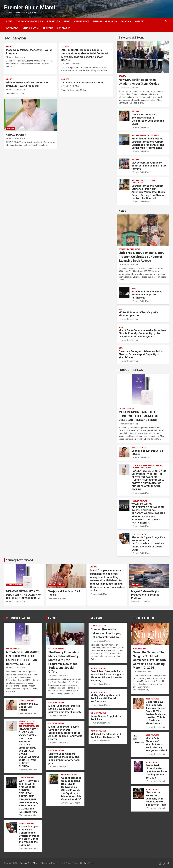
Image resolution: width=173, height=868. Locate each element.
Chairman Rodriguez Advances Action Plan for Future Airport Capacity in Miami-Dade (141, 354)
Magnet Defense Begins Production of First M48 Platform (145, 595)
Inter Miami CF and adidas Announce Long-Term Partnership (147, 295)
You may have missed (19, 560)
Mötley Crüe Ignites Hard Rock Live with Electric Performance (105, 698)
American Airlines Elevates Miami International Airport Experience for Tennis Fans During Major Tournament (148, 143)
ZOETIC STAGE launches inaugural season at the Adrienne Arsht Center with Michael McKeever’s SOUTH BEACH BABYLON (86, 55)
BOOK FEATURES (143, 618)
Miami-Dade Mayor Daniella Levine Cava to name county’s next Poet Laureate (65, 709)
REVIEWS (96, 618)
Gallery (122, 76)
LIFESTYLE (53, 21)
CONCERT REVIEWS (98, 626)
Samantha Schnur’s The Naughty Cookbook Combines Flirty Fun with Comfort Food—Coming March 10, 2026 (149, 660)
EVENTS (125, 21)
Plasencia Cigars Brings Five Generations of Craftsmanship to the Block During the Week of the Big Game (148, 544)
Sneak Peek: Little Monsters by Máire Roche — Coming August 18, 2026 (156, 772)
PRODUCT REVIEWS (131, 370)
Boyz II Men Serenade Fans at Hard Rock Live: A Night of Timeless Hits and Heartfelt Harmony (107, 676)
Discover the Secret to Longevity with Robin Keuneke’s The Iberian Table (156, 799)
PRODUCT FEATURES (19, 618)
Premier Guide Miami (29, 8)
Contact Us (64, 28)
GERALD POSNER (16, 135)
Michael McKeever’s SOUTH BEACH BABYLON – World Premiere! (27, 84)
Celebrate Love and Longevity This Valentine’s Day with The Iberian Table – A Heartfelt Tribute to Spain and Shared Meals (156, 713)
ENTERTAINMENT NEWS (105, 21)
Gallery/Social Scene (131, 38)
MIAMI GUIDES (29, 28)
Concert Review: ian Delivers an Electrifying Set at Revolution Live (106, 633)
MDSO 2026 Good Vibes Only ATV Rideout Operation (138, 314)
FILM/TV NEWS (82, 21)
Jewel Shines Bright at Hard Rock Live (107, 718)
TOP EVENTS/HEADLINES (29, 21)
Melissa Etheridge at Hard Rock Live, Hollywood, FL (106, 736)
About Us (48, 28)
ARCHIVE (10, 46)
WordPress (89, 863)
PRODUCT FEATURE (126, 408)
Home (9, 21)
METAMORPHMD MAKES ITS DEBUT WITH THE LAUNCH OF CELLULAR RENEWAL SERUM (139, 416)
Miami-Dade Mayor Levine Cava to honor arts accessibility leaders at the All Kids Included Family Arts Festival (65, 733)
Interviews (12, 28)
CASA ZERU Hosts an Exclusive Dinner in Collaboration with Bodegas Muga (148, 119)
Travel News (153, 136)
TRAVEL (143, 136)
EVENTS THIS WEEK (126, 249)
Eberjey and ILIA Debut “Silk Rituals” (148, 452)
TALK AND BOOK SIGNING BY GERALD (83, 83)
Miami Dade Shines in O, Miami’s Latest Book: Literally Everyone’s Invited (156, 744)
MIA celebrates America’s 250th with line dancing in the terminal (149, 166)
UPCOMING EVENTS (56, 649)
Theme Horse (57, 863)
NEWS (67, 21)
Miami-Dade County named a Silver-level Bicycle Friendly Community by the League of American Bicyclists (143, 333)
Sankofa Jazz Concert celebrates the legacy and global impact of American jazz (64, 758)
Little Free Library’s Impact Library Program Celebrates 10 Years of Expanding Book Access (142, 257)
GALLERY (140, 21)
